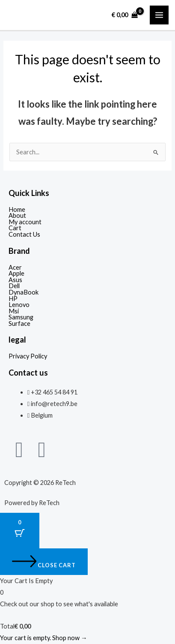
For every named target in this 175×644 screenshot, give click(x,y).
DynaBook (24, 293)
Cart (15, 228)
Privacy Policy (28, 357)
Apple (16, 274)
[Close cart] (44, 562)
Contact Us (24, 235)
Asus (15, 280)
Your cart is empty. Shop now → (44, 638)
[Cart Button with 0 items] (20, 531)
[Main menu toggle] (159, 15)
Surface (19, 324)
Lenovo (19, 305)
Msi (14, 311)
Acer (15, 268)
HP (13, 299)
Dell (14, 286)
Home (17, 210)
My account (25, 222)
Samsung (21, 317)
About (17, 216)
